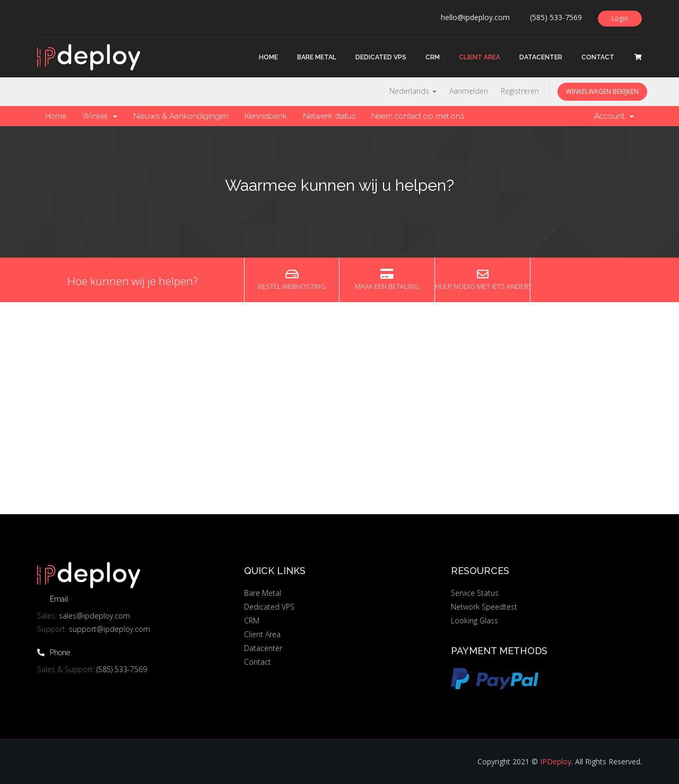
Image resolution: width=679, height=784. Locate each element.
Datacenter (541, 57)
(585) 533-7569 (122, 669)
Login (620, 18)
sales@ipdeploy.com (94, 616)
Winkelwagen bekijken (602, 91)
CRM (433, 57)
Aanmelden (469, 91)
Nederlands (413, 91)
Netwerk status (329, 116)
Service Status (475, 593)
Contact (598, 57)
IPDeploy (556, 761)
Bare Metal (317, 57)
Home (268, 57)
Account (614, 116)
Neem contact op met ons (418, 116)
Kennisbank (266, 116)
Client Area (480, 57)
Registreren (520, 91)
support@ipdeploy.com (110, 629)
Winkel (100, 116)
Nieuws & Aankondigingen (181, 116)
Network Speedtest (484, 607)
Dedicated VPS (381, 57)
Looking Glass (475, 620)
